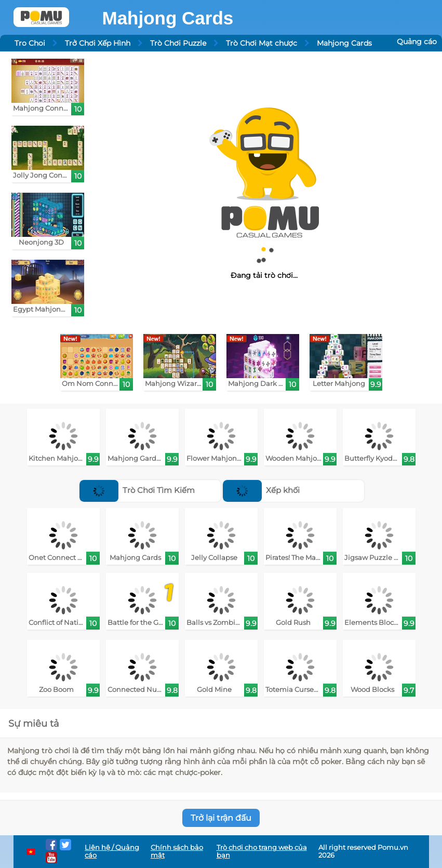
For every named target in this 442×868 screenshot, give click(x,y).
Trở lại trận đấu (221, 818)
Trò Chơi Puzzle (178, 43)
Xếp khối (262, 490)
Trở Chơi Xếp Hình (98, 43)
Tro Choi (30, 43)
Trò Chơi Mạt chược (262, 43)
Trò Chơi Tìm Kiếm (137, 490)
